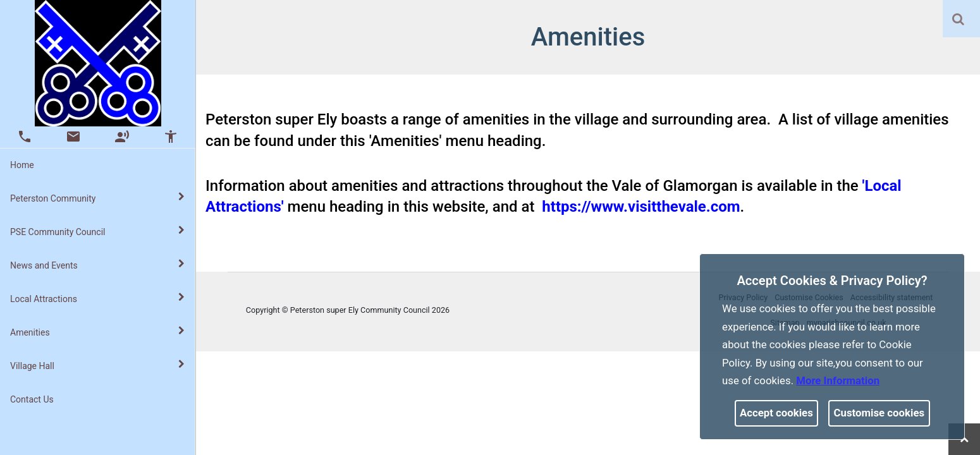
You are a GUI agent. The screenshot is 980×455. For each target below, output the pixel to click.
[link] (958, 19)
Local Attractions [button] (97, 298)
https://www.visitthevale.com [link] (641, 207)
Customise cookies (879, 413)
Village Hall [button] (97, 365)
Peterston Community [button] (97, 198)
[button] (959, 20)
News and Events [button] (97, 265)
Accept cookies (776, 413)
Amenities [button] (97, 332)
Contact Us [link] (32, 399)
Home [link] (22, 165)
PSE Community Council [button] (97, 231)
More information (838, 380)
